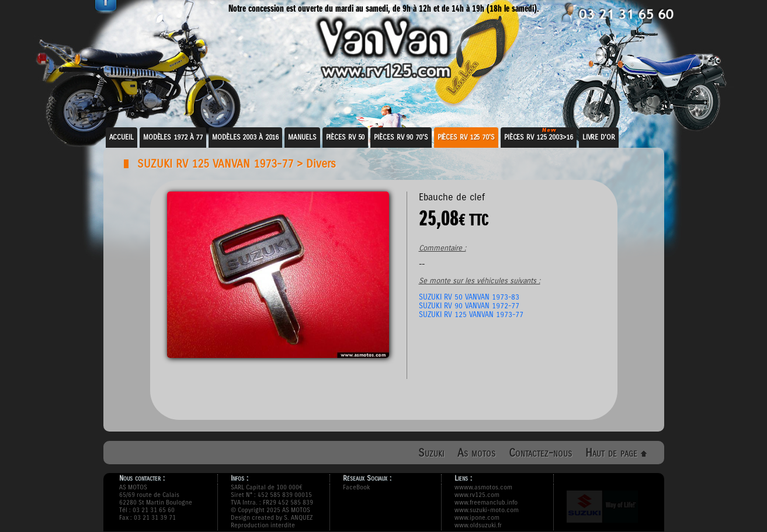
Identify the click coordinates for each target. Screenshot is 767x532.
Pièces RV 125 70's (466, 137)
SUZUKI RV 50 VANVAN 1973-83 (469, 297)
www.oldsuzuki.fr (478, 525)
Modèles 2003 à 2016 (245, 137)
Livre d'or (599, 137)
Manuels (302, 137)
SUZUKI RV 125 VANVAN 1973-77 (215, 164)
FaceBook (356, 487)
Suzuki (431, 453)
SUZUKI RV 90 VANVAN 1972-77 (469, 306)
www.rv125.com (477, 495)
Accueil (122, 137)
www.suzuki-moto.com (487, 510)
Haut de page (616, 453)
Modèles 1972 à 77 (173, 137)
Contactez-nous (540, 453)
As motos (476, 453)
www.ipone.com (477, 518)
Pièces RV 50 (346, 137)
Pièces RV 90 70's (401, 137)
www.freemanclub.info (486, 503)
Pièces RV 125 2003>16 (539, 137)
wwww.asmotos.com (483, 487)
